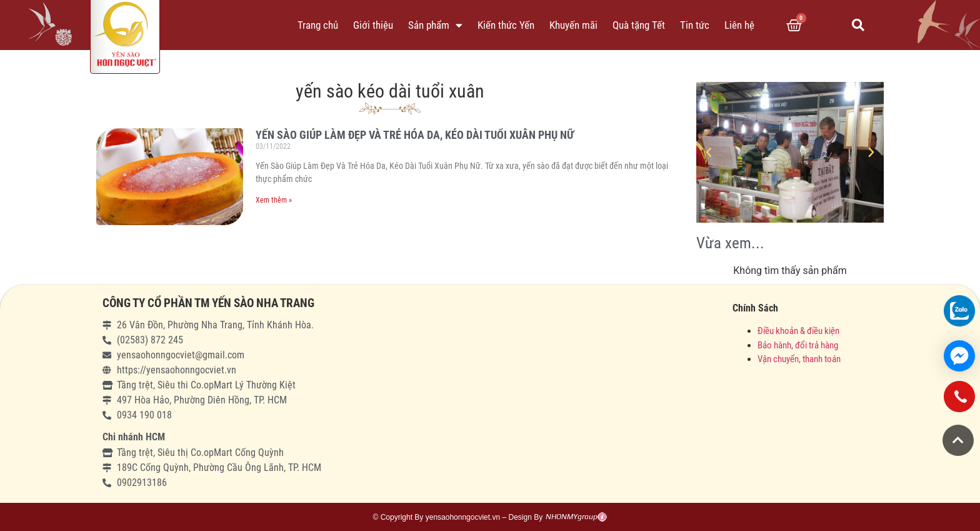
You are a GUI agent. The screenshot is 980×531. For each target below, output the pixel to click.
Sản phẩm (435, 25)
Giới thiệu (373, 25)
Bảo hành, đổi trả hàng (798, 345)
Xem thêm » (274, 200)
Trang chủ (318, 25)
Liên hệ (739, 25)
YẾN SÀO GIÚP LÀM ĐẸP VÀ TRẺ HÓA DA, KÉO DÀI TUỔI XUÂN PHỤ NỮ (415, 135)
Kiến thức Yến (506, 25)
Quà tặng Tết (639, 25)
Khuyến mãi (573, 25)
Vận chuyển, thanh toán (799, 359)
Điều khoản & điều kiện (798, 331)
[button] (958, 440)
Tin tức (695, 25)
